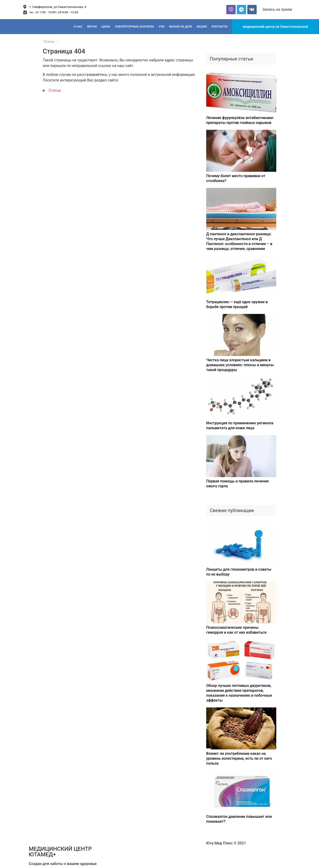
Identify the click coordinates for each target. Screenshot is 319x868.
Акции (202, 26)
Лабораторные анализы (134, 26)
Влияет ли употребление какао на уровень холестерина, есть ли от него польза (239, 758)
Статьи (55, 90)
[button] (277, 10)
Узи (161, 26)
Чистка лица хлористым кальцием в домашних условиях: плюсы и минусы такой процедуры (240, 365)
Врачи (92, 26)
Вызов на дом (180, 26)
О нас (78, 26)
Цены (106, 26)
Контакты (220, 26)
